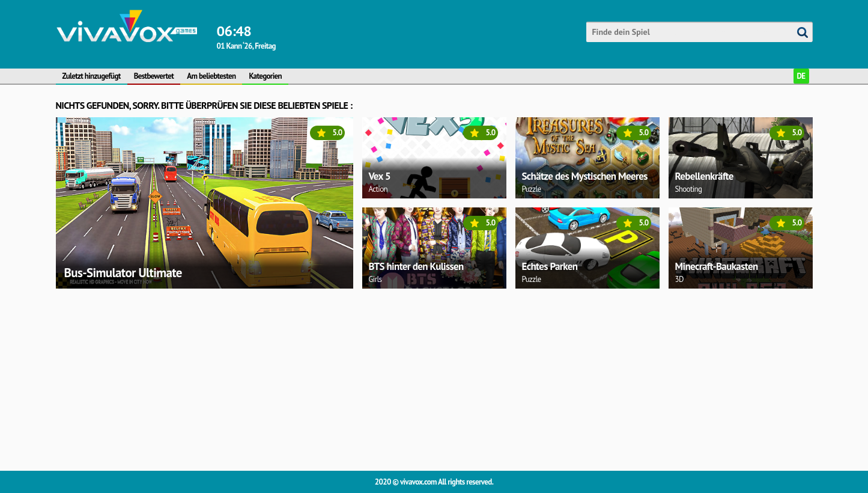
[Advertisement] (416, 378)
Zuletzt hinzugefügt (92, 76)
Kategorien (265, 76)
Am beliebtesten (211, 76)
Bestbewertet (154, 76)
